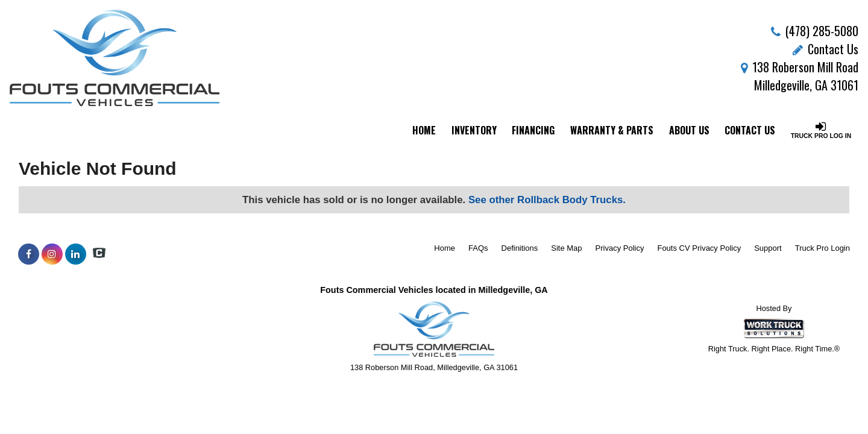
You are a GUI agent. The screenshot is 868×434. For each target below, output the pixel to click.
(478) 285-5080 (822, 31)
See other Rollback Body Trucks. (547, 200)
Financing (533, 130)
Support (768, 248)
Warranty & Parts (612, 130)
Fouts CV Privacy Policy (699, 248)
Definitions (520, 248)
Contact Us (826, 49)
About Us (689, 130)
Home (424, 130)
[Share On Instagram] (52, 254)
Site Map (566, 248)
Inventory (474, 130)
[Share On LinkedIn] (76, 254)
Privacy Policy (620, 248)
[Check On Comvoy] (99, 254)
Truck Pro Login (822, 248)
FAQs (478, 248)
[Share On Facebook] (29, 254)
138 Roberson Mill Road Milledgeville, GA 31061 (800, 76)
